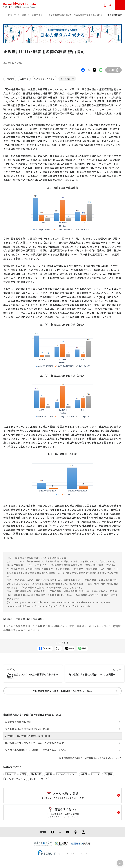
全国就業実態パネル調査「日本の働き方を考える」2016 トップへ (90, 758)
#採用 (84, 774)
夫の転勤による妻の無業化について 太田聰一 (95, 671)
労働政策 (10, 79)
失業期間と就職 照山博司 (18, 722)
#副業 (49, 774)
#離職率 (108, 774)
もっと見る (66, 79)
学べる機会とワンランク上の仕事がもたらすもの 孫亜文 (33, 672)
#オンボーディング (15, 779)
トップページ (10, 15)
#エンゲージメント (66, 774)
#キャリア (10, 774)
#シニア (95, 774)
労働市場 (24, 79)
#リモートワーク (39, 779)
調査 (24, 15)
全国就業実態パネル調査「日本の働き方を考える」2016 (75, 15)
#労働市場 (36, 774)
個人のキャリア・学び (44, 79)
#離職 (23, 774)
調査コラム (37, 15)
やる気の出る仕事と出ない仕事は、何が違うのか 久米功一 (36, 750)
